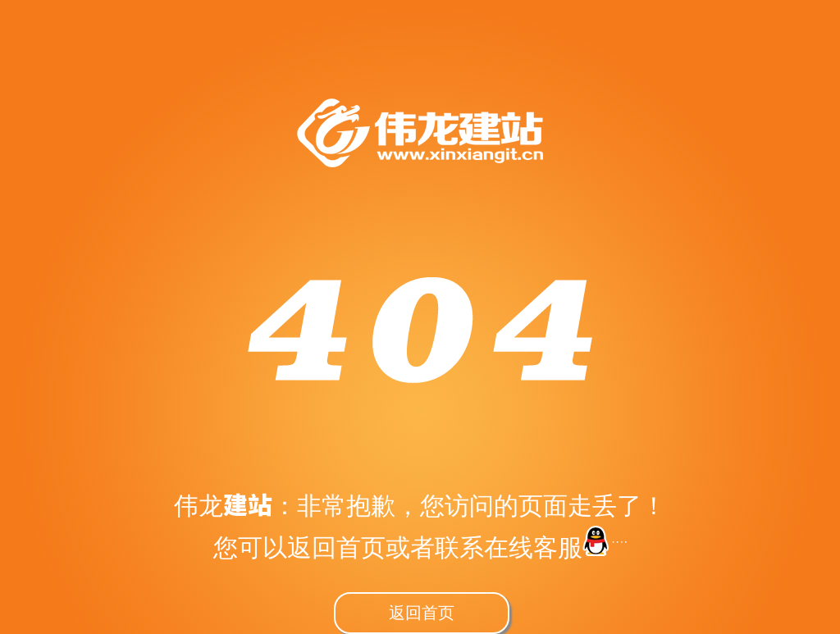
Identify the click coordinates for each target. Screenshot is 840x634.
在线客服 (555, 547)
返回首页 (422, 612)
